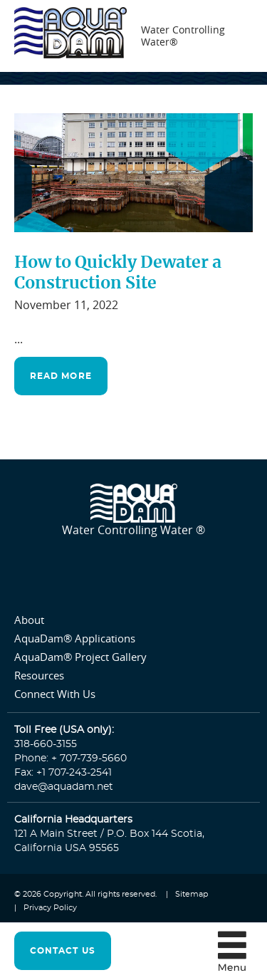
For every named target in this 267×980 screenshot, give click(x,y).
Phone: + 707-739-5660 (70, 759)
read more (61, 376)
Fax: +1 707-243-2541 (63, 773)
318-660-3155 (46, 744)
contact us (63, 951)
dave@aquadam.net (64, 787)
